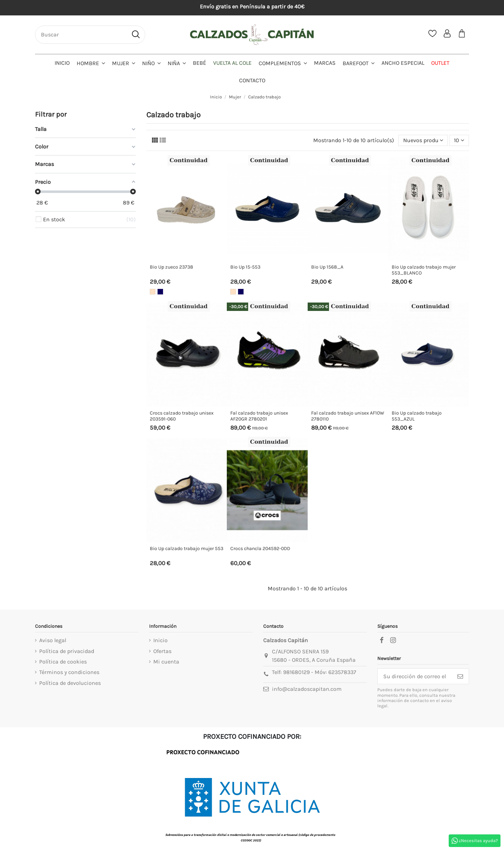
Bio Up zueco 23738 (171, 267)
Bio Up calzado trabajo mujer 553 (187, 548)
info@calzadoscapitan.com (307, 689)
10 (459, 140)
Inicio (160, 640)
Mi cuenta (166, 662)
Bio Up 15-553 (245, 267)
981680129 (296, 672)
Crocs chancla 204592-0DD (260, 548)
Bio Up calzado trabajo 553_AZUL (417, 416)
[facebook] (381, 640)
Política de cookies (63, 662)
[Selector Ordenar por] (423, 140)
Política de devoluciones (70, 683)
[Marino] (160, 292)
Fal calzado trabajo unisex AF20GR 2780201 (259, 416)
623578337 (342, 672)
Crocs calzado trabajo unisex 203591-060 (182, 416)
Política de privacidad (67, 651)
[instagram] (393, 640)
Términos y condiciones (69, 672)
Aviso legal (53, 640)
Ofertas (162, 651)
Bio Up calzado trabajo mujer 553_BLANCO (424, 270)
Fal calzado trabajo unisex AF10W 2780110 (348, 416)
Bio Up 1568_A (327, 267)
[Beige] (153, 292)
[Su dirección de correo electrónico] (415, 676)
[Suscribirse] (460, 676)
